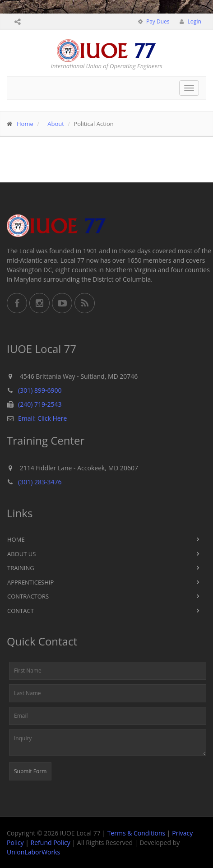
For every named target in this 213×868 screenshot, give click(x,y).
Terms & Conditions (137, 833)
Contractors (28, 596)
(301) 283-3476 (40, 482)
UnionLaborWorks (33, 852)
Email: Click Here (42, 418)
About (56, 124)
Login (194, 21)
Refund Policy (51, 842)
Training (21, 568)
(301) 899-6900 (40, 390)
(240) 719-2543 (40, 404)
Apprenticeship (30, 582)
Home (25, 124)
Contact (21, 611)
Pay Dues (157, 21)
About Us (21, 554)
